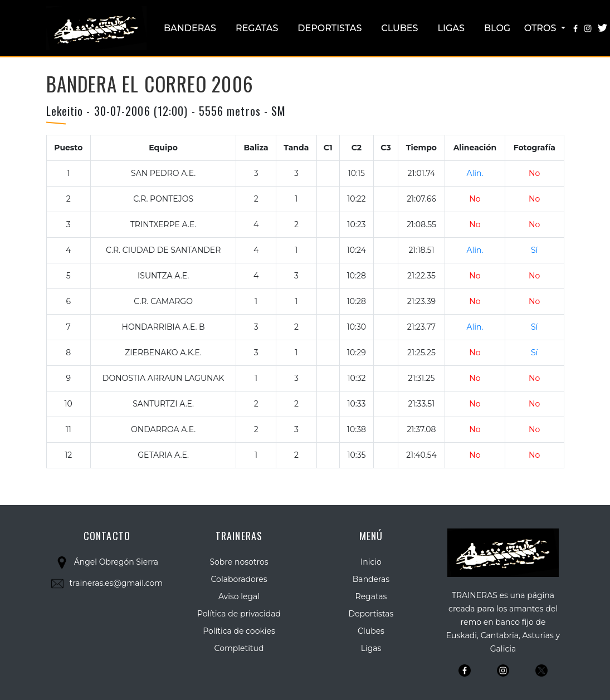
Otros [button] (541, 28)
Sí (534, 250)
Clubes (399, 28)
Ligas (451, 28)
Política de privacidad (239, 614)
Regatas (257, 28)
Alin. (475, 173)
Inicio (371, 562)
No (534, 173)
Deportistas (330, 28)
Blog (497, 28)
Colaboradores (239, 579)
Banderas (190, 28)
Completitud (239, 648)
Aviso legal (239, 596)
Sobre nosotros (239, 562)
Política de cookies (239, 631)
